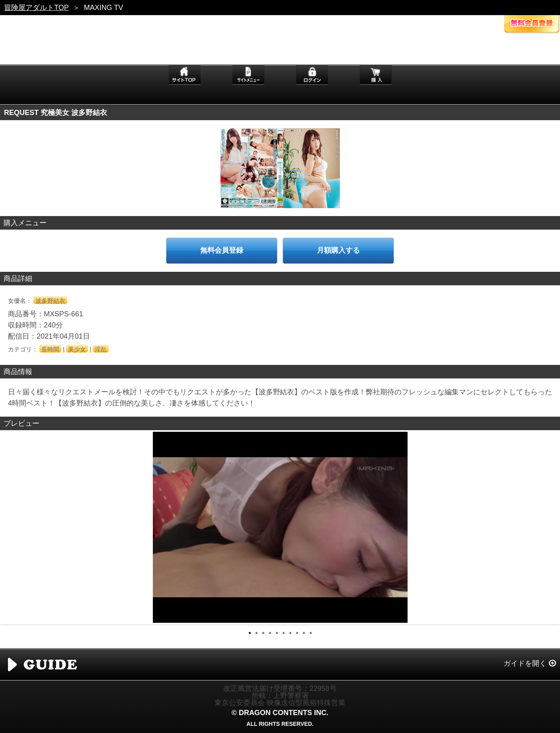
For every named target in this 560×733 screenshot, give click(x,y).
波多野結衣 (50, 301)
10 (311, 633)
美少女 (77, 349)
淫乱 (101, 349)
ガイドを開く (525, 663)
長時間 (50, 349)
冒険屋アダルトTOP (36, 8)
